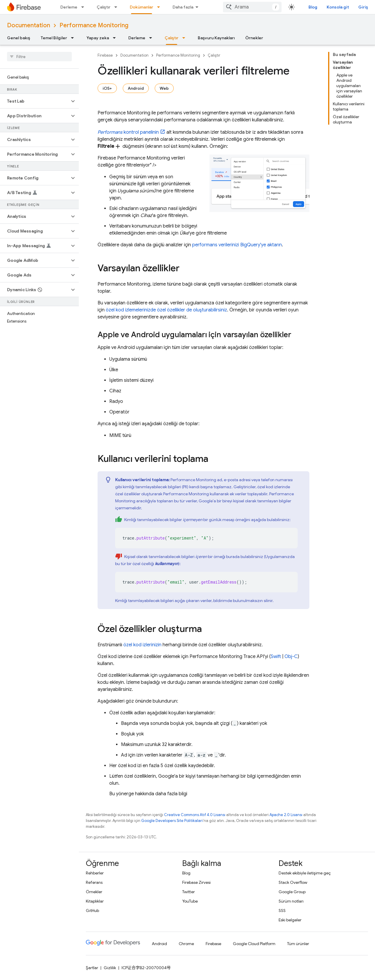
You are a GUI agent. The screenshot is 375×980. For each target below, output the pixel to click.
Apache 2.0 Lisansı (286, 815)
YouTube (190, 901)
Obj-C (291, 657)
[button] (35, 101)
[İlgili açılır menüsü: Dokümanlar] (160, 7)
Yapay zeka (98, 38)
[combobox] (252, 7)
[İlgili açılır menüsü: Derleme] (84, 7)
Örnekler (254, 38)
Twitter (189, 892)
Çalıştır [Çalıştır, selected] (172, 38)
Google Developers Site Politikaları (172, 821)
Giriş (363, 7)
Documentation (29, 25)
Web (164, 88)
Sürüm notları (291, 901)
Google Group (292, 892)
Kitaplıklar (95, 901)
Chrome (186, 944)
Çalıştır (104, 7)
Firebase (105, 55)
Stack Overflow (293, 882)
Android (136, 88)
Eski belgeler (290, 920)
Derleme (69, 7)
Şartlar (92, 968)
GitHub (92, 911)
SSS (282, 911)
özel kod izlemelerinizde (131, 310)
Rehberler (95, 873)
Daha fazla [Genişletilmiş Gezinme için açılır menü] (183, 7)
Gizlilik (110, 968)
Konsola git (338, 7)
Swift (276, 657)
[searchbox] (39, 57)
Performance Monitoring (94, 25)
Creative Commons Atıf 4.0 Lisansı (195, 815)
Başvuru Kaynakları (216, 38)
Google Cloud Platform (254, 944)
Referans (94, 882)
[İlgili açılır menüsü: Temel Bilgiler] (74, 38)
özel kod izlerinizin (142, 645)
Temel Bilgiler (54, 38)
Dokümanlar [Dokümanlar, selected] (142, 7)
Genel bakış (19, 38)
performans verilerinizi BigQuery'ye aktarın (237, 245)
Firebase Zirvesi (196, 882)
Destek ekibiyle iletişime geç (305, 873)
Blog (313, 7)
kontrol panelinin (128, 132)
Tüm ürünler (298, 944)
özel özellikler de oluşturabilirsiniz (192, 310)
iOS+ (107, 88)
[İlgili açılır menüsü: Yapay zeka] (116, 38)
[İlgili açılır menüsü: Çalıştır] (117, 7)
